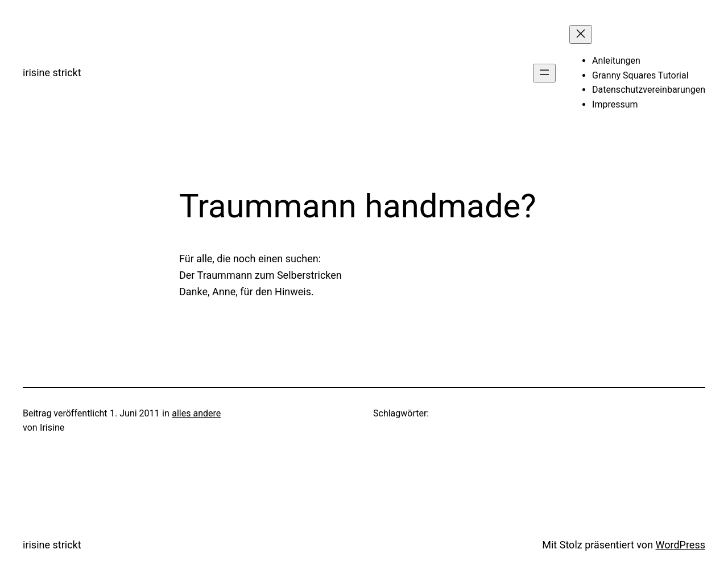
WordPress (681, 545)
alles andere (196, 413)
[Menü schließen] (581, 34)
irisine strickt (52, 73)
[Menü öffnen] (544, 73)
